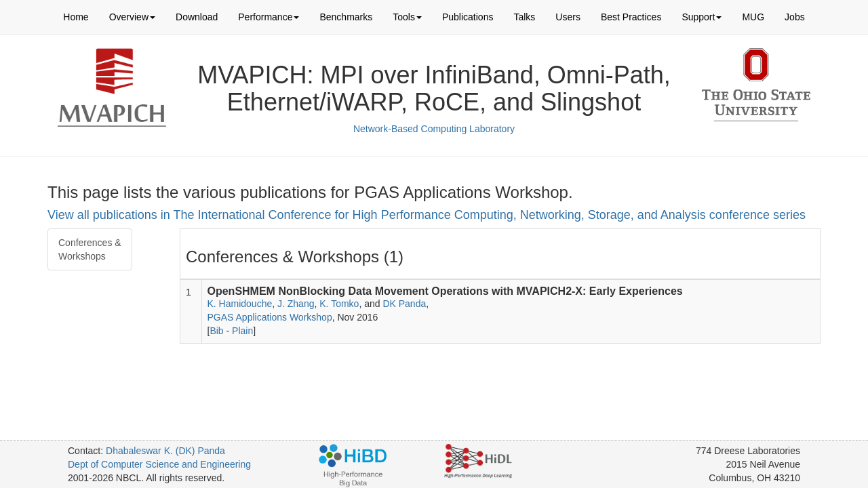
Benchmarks (346, 17)
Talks (524, 17)
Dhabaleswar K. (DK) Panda (165, 451)
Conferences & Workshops (90, 249)
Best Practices (631, 17)
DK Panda (404, 304)
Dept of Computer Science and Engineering (159, 464)
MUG (753, 17)
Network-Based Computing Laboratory (434, 129)
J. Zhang (296, 304)
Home (76, 17)
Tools (407, 17)
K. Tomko (339, 304)
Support (702, 17)
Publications (468, 17)
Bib (216, 331)
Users (568, 17)
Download (197, 17)
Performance (269, 17)
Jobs (795, 17)
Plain (242, 331)
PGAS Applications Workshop (270, 317)
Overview (132, 17)
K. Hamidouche (240, 304)
